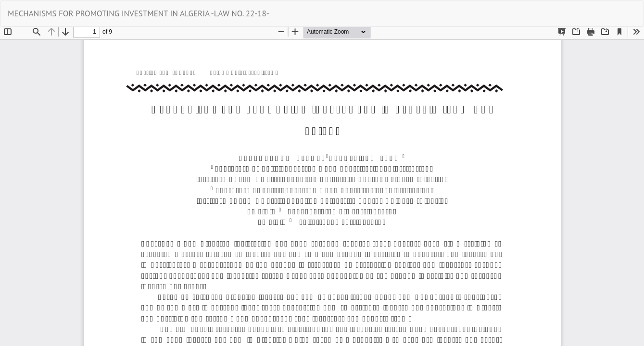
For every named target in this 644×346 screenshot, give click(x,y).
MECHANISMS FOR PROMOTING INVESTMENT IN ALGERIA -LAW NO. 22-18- (139, 13)
